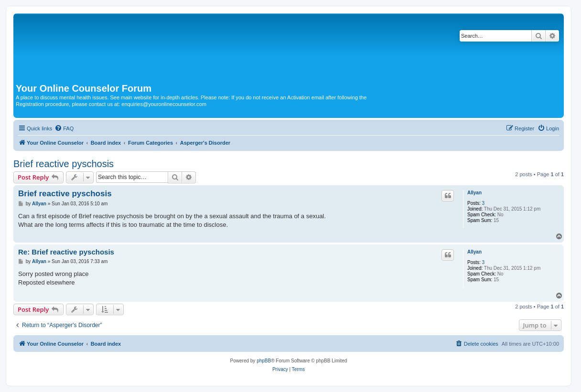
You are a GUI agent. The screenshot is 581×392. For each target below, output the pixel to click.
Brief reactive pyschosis (64, 164)
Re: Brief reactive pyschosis (66, 252)
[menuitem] (64, 128)
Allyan (474, 193)
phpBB (264, 361)
